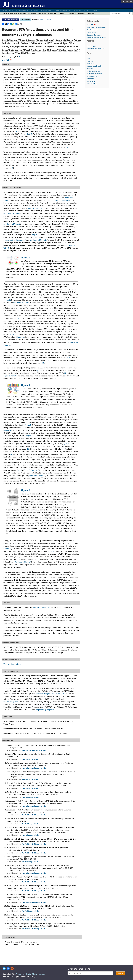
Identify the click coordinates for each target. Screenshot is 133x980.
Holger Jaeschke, (19, 47)
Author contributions (94, 71)
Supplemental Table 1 (36, 208)
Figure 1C (13, 335)
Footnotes (90, 79)
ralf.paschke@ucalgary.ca (45, 710)
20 (22, 557)
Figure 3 (26, 490)
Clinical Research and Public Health (14, 13)
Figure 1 (26, 258)
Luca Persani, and (12, 53)
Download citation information (97, 27)
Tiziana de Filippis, (60, 43)
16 (28, 449)
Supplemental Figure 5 (23, 562)
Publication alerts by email (62, 10)
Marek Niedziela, (33, 50)
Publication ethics (46, 10)
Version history (92, 84)
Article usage (91, 46)
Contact (94, 10)
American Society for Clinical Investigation (31, 974)
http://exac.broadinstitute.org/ (15, 240)
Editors (11, 10)
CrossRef (32, 750)
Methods (90, 69)
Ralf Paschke (29, 53)
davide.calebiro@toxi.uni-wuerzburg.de (50, 694)
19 (21, 470)
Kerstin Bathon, (22, 43)
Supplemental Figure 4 (37, 476)
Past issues (42, 13)
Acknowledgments (93, 76)
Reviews (71, 13)
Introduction (91, 64)
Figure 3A (29, 425)
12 (70, 358)
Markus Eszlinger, (46, 40)
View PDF (7, 60)
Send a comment (93, 30)
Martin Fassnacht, (70, 50)
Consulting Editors (22, 10)
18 (37, 397)
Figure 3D (8, 549)
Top (88, 58)
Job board (86, 10)
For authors (34, 10)
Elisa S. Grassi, (28, 40)
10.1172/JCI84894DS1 (62, 200)
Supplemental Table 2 (12, 214)
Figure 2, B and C (10, 376)
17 (36, 457)
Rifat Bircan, (59, 47)
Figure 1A (36, 235)
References (91, 81)
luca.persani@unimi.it (11, 702)
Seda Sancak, (17, 50)
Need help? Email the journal (97, 38)
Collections (90, 13)
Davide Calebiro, (11, 40)
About (5, 10)
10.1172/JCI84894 (46, 19)
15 (43, 363)
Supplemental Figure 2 (12, 224)
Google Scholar (41, 750)
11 (67, 358)
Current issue (32, 13)
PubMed (25, 750)
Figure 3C (66, 444)
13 (48, 361)
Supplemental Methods (38, 240)
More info (22, 57)
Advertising (77, 10)
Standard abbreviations (95, 35)
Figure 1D (20, 337)
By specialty (52, 13)
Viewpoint (81, 13)
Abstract (90, 61)
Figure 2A (39, 371)
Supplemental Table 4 (21, 303)
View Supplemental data (12, 664)
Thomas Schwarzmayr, (40, 47)
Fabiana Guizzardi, (41, 43)
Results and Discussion (95, 66)
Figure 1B (8, 300)
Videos (62, 13)
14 (50, 361)
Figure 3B (30, 436)
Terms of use (91, 33)
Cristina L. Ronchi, (66, 40)
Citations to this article (96, 49)
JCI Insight (129, 1)
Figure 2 (26, 385)
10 (18, 319)
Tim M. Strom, (51, 50)
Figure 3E (51, 551)
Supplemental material (94, 74)
